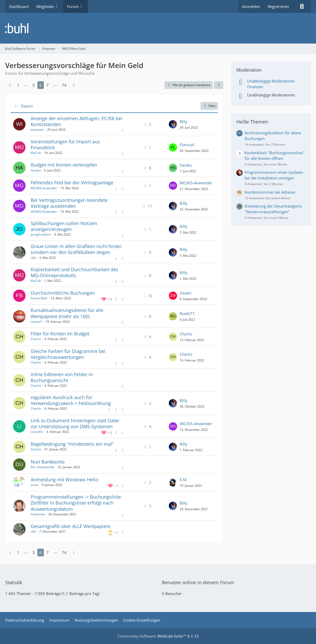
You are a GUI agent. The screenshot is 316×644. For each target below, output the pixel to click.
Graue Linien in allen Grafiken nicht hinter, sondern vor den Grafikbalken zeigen (77, 249)
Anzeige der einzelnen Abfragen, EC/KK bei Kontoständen (77, 121)
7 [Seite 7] (48, 85)
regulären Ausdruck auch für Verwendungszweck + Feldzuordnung (71, 400)
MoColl (36, 153)
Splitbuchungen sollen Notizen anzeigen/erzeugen (64, 226)
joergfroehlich (41, 234)
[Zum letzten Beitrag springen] (173, 124)
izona (35, 485)
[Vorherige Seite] (10, 85)
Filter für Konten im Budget (60, 334)
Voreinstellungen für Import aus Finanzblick (65, 145)
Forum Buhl (39, 298)
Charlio (36, 339)
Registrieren (278, 6)
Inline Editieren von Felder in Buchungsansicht (62, 377)
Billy (184, 121)
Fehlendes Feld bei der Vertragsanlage (72, 183)
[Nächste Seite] (74, 85)
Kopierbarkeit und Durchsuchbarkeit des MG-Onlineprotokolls (74, 272)
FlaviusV (187, 145)
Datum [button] (27, 106)
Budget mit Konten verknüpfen (64, 165)
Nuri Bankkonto (48, 462)
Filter (209, 106)
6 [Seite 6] (41, 85)
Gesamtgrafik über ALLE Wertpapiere (70, 526)
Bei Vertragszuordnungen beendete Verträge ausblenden (69, 203)
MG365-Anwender (44, 188)
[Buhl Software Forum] (158, 28)
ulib (33, 258)
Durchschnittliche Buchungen (63, 293)
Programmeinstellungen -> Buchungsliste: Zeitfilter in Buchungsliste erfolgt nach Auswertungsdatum (76, 503)
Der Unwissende (43, 467)
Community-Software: (158, 636)
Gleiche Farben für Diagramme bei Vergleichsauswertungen (68, 354)
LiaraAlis (37, 432)
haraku (36, 170)
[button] (219, 85)
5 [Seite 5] (34, 85)
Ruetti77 (187, 313)
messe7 (36, 322)
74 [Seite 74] (64, 85)
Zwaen (186, 293)
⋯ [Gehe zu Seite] (26, 85)
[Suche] (302, 6)
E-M (183, 480)
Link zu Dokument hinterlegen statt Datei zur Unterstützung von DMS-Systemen (75, 423)
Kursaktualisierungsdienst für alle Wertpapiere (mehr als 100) (67, 313)
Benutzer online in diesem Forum (198, 582)
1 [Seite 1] (18, 85)
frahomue (38, 514)
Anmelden (251, 6)
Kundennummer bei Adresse (270, 192)
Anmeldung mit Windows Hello (64, 480)
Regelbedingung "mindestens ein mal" (72, 444)
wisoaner (37, 130)
